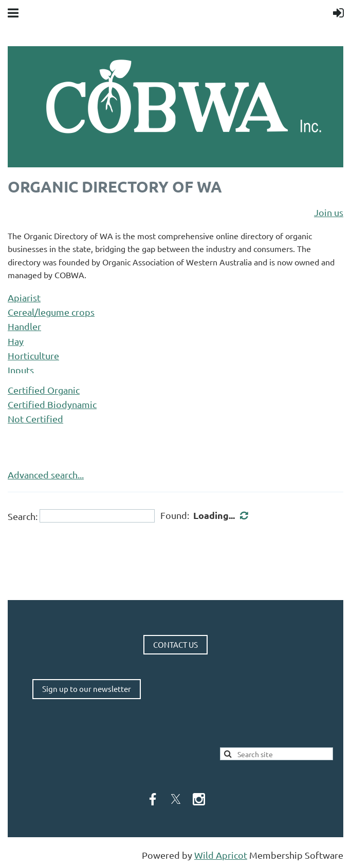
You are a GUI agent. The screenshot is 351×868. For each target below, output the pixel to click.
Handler (24, 326)
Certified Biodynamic (52, 404)
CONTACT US (175, 644)
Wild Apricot (221, 855)
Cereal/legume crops (51, 312)
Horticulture (33, 355)
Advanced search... (46, 475)
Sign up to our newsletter (87, 689)
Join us (329, 212)
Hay (16, 341)
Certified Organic (44, 390)
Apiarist (24, 297)
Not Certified (35, 419)
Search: (23, 516)
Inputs (21, 370)
